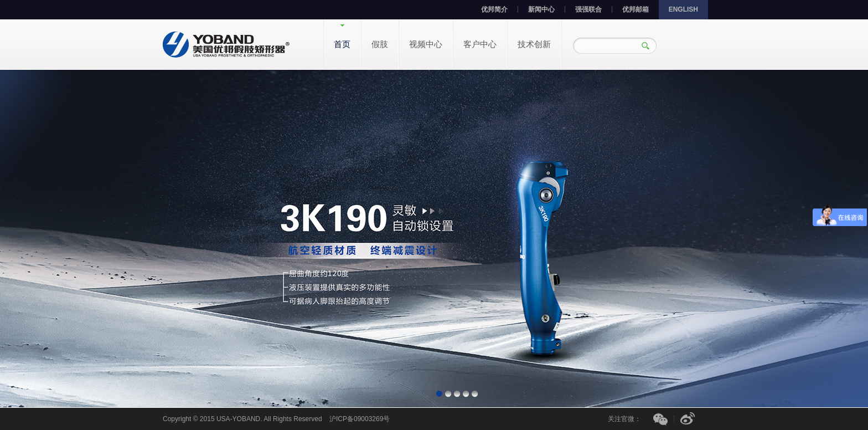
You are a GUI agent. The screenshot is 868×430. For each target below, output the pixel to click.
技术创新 (534, 44)
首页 (342, 44)
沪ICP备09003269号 (360, 419)
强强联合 (588, 9)
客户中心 (480, 44)
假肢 (380, 44)
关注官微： (624, 419)
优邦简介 (494, 9)
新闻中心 (541, 9)
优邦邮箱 (635, 9)
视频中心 (426, 44)
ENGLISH (683, 9)
